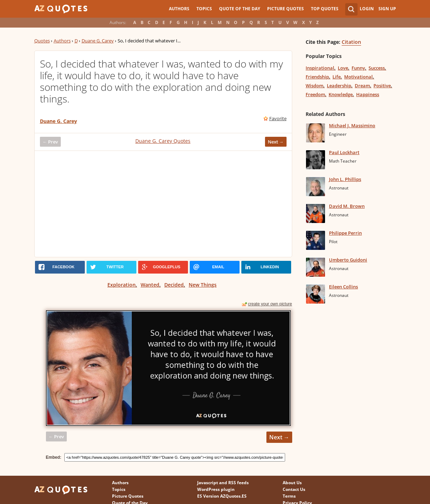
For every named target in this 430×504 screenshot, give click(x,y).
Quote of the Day (240, 9)
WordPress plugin (216, 489)
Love (343, 68)
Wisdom (314, 86)
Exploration (122, 285)
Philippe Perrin (345, 233)
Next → (276, 142)
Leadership (339, 86)
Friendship (317, 77)
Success (377, 68)
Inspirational (320, 68)
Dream (362, 86)
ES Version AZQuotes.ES (222, 496)
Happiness (368, 94)
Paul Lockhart (344, 152)
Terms (289, 496)
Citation (351, 42)
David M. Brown (347, 206)
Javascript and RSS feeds (223, 483)
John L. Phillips (345, 179)
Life (337, 77)
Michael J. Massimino (352, 125)
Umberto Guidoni (348, 260)
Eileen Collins (343, 287)
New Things (203, 285)
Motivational (358, 77)
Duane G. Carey (98, 41)
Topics (204, 9)
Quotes (42, 41)
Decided (174, 285)
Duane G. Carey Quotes (163, 141)
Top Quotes (325, 9)
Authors (179, 9)
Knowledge (341, 94)
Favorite (278, 118)
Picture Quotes (285, 9)
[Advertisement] (163, 204)
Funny (358, 68)
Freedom (315, 94)
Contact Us (294, 489)
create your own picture (270, 304)
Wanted (150, 285)
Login (367, 9)
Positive (382, 86)
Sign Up (387, 9)
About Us (292, 483)
